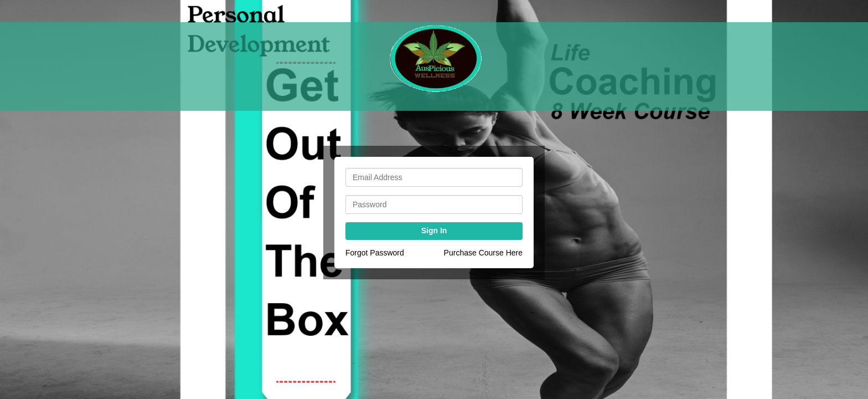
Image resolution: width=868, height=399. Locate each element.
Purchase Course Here (483, 253)
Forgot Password (375, 253)
